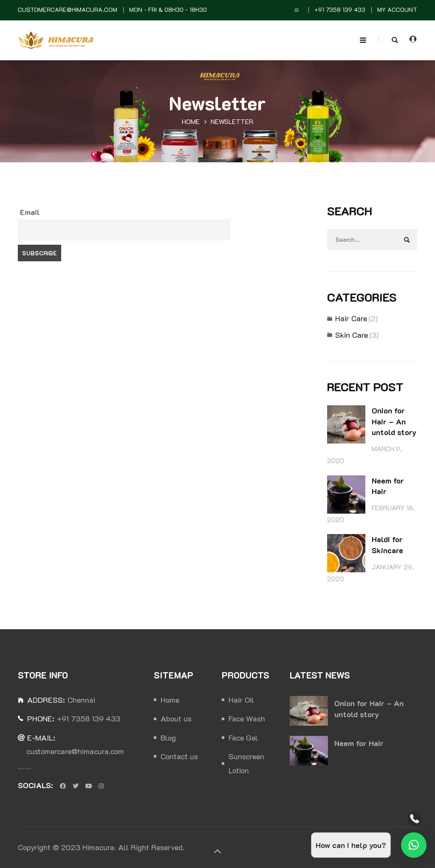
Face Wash (247, 718)
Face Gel (243, 738)
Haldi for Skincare (387, 545)
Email (30, 212)
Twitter (76, 786)
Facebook (63, 786)
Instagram (101, 786)
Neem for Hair (359, 743)
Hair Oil (241, 700)
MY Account (397, 10)
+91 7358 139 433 (340, 10)
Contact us (179, 756)
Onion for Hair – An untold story (394, 421)
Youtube (88, 786)
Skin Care (352, 335)
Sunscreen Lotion (246, 763)
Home (191, 122)
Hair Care (351, 318)
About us (176, 718)
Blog (168, 738)
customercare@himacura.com (68, 10)
